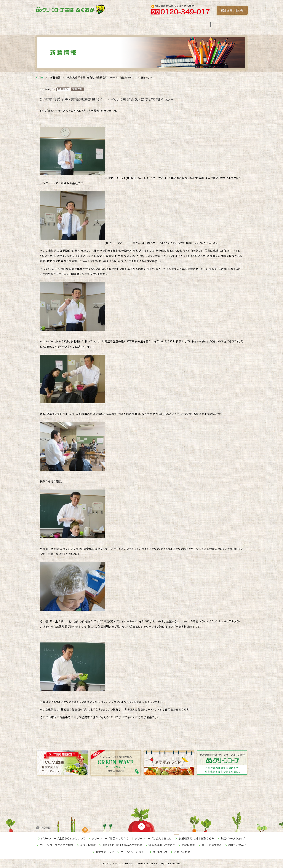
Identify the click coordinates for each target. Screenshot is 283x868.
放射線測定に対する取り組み (196, 839)
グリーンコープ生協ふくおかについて (63, 839)
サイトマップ (160, 852)
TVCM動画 (188, 845)
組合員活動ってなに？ (162, 845)
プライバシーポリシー (134, 852)
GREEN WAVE (237, 845)
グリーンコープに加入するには (153, 839)
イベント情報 (88, 845)
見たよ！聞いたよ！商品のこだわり (122, 845)
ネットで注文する (212, 845)
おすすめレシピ (105, 852)
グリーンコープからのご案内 (57, 845)
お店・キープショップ (233, 839)
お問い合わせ (182, 852)
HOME (40, 78)
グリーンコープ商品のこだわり (110, 839)
